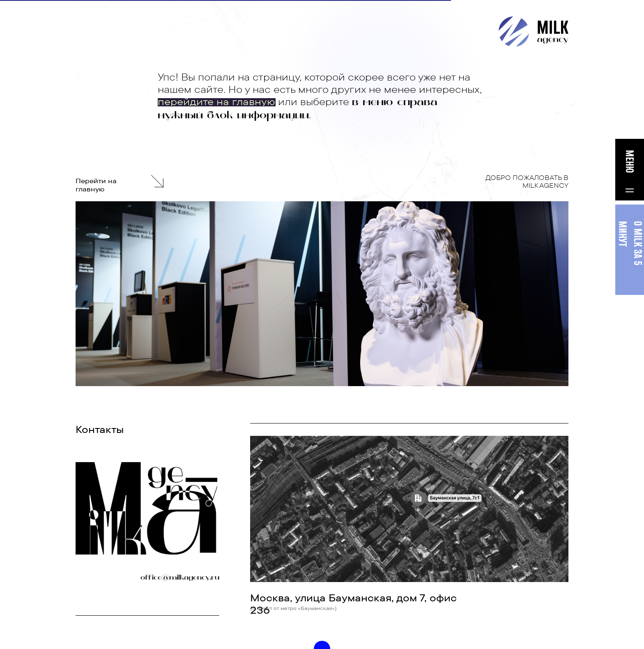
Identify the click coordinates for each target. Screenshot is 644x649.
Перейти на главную (96, 185)
